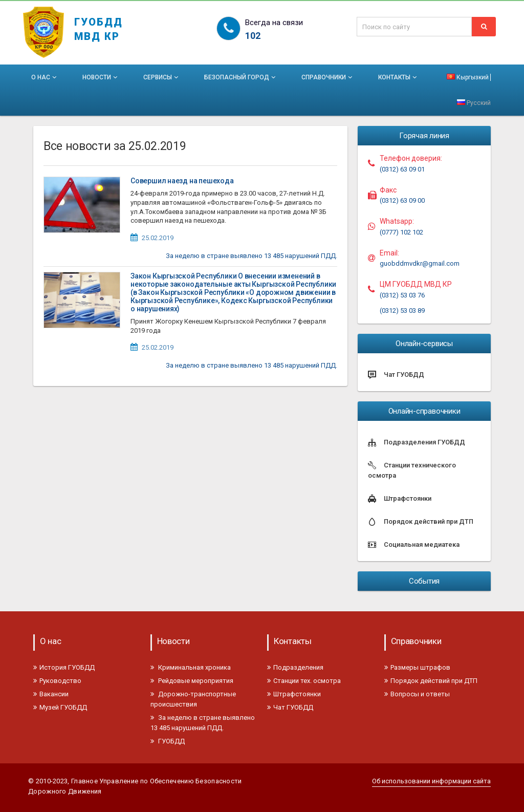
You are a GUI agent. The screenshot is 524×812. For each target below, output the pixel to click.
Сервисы (162, 77)
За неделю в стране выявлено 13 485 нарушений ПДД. (252, 256)
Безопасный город (241, 77)
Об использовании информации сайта (431, 781)
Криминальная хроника (191, 667)
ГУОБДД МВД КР (99, 24)
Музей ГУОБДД (60, 707)
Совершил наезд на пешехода (182, 181)
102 (253, 36)
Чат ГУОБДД (290, 707)
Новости (101, 77)
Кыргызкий (468, 77)
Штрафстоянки (294, 694)
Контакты (398, 77)
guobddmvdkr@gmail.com (420, 263)
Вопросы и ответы (417, 694)
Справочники (328, 77)
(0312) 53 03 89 (402, 311)
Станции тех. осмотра (304, 681)
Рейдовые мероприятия (192, 681)
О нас (45, 77)
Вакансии (51, 694)
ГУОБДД (168, 741)
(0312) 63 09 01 (402, 169)
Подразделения (295, 667)
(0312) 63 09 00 (402, 200)
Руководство (57, 681)
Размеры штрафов (417, 667)
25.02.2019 (158, 238)
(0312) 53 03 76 (402, 295)
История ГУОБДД (64, 667)
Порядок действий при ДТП (431, 681)
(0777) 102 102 (401, 232)
